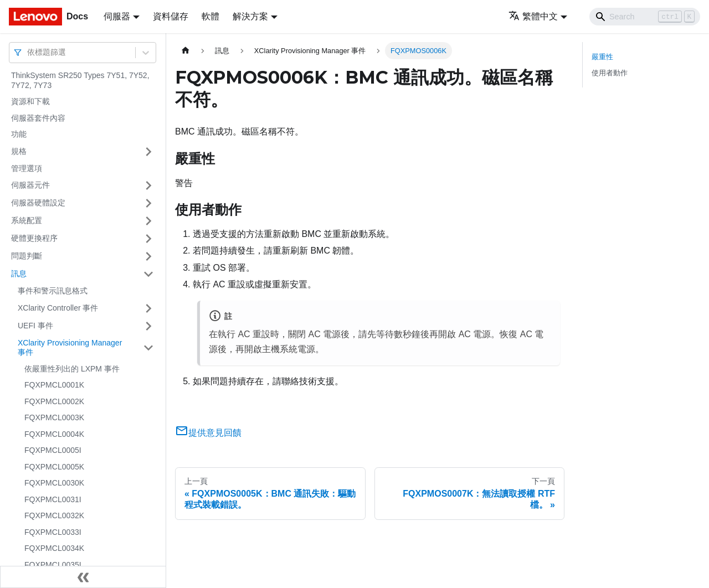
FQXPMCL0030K (54, 483)
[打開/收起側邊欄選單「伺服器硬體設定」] (148, 203)
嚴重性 (602, 57)
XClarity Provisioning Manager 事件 (70, 348)
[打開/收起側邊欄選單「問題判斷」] (148, 256)
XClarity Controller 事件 (58, 308)
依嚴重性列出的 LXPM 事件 (72, 369)
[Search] (645, 17)
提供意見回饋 (208, 433)
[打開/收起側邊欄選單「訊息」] (148, 274)
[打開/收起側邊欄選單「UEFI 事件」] (148, 326)
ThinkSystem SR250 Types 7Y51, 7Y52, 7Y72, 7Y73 (80, 80)
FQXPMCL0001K (54, 385)
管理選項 (27, 168)
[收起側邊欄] (83, 577)
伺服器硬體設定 (38, 203)
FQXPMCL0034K (54, 548)
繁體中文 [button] (533, 16)
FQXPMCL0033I (53, 532)
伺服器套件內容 (38, 118)
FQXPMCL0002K (54, 401)
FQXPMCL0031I (53, 499)
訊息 (19, 274)
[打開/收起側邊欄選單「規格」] (148, 152)
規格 (19, 151)
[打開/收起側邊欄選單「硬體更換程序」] (148, 239)
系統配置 (27, 220)
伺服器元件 (30, 185)
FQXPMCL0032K (54, 515)
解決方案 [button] (250, 16)
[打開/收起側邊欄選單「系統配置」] (148, 221)
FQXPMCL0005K (54, 467)
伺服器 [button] (117, 16)
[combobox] (28, 52)
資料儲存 (171, 16)
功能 (19, 134)
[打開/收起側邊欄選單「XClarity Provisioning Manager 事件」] (148, 348)
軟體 (210, 16)
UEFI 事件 (35, 326)
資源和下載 (30, 101)
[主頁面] (186, 51)
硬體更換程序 (34, 238)
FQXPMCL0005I (53, 450)
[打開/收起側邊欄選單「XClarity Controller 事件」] (148, 308)
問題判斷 (27, 256)
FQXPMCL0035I (53, 565)
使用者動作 (610, 73)
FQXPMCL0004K (54, 434)
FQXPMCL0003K (54, 417)
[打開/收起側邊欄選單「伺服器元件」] (148, 185)
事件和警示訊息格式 (53, 291)
